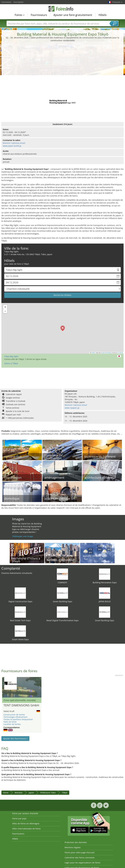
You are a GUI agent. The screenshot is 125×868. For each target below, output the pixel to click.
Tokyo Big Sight (11, 356)
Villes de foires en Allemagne (26, 824)
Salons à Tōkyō (11, 363)
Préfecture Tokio (48, 793)
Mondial (19, 793)
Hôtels (103, 15)
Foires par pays (19, 818)
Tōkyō (65, 793)
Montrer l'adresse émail (14, 143)
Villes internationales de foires (26, 829)
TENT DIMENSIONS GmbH (21, 705)
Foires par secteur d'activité (25, 813)
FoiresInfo (63, 9)
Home (6, 793)
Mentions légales (73, 847)
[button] (63, 328)
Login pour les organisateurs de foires (83, 863)
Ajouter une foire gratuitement (73, 15)
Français (117, 2)
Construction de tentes (14, 715)
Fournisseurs (39, 15)
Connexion (6, 2)
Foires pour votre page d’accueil (80, 852)
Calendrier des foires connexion (80, 858)
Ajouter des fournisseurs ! (15, 738)
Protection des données (76, 842)
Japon (31, 793)
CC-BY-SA (121, 353)
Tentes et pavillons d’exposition (18, 719)
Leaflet (93, 353)
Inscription (18, 2)
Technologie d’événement (15, 717)
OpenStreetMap (107, 353)
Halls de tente (10, 722)
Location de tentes (12, 724)
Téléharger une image (23, 536)
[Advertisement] (63, 63)
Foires (20, 15)
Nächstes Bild (40, 687)
